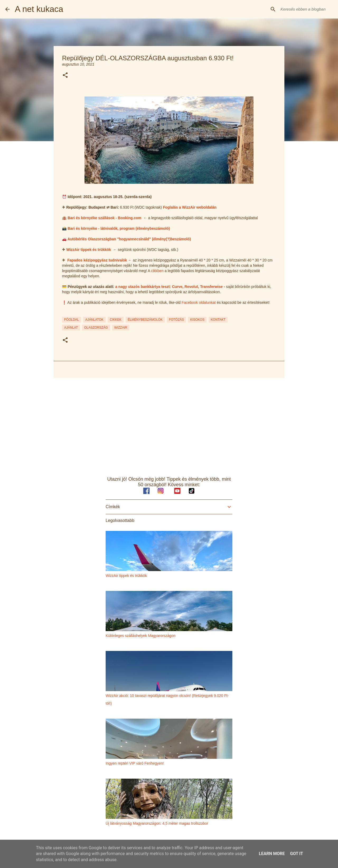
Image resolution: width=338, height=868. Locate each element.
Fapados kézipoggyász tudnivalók (97, 260)
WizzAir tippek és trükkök (89, 250)
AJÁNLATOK (94, 320)
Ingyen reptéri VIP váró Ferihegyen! (135, 763)
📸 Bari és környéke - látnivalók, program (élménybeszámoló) (116, 228)
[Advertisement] (169, 423)
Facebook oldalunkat (199, 302)
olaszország (96, 328)
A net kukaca (39, 9)
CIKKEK (116, 320)
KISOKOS (197, 320)
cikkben (157, 271)
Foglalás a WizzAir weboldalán (190, 207)
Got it (296, 854)
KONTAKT (218, 320)
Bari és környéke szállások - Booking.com (104, 218)
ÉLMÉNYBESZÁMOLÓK (145, 320)
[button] (65, 75)
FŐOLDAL (72, 320)
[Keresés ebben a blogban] (306, 9)
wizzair (121, 328)
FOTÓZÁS (177, 320)
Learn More (272, 854)
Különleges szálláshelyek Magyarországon (141, 636)
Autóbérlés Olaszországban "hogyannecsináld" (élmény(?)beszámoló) (129, 239)
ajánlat (71, 328)
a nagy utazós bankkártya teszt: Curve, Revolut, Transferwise (169, 287)
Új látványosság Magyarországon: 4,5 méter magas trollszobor (157, 823)
